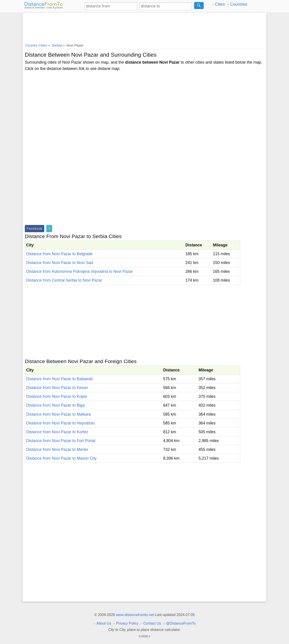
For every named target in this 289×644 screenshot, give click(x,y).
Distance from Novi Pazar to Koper (57, 396)
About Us (104, 623)
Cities (220, 4)
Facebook (35, 229)
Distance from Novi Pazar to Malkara (58, 414)
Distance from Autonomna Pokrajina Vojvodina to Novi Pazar (79, 271)
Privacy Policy (127, 623)
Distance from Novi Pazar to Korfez (57, 432)
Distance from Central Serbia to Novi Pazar (64, 280)
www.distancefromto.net (135, 615)
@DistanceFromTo (181, 623)
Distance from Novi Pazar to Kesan (57, 388)
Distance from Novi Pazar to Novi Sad (59, 263)
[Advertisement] (144, 26)
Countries (239, 4)
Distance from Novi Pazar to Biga (55, 405)
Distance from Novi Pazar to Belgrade (59, 254)
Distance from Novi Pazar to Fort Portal (61, 441)
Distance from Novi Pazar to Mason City (61, 458)
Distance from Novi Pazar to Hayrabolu (61, 423)
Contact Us (152, 623)
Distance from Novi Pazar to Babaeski (60, 379)
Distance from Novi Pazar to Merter (57, 449)
